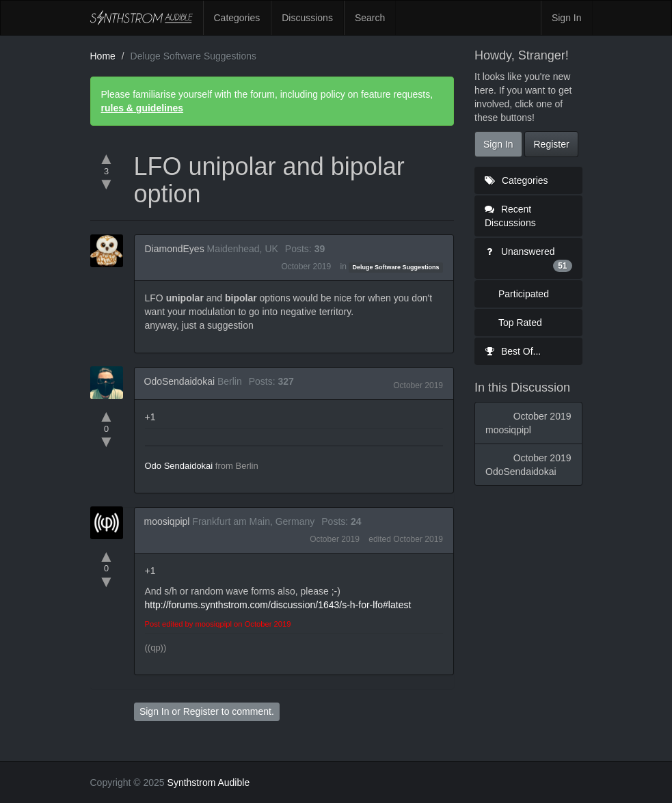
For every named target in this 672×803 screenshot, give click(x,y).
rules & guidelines (143, 108)
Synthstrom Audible (142, 18)
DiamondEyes (175, 249)
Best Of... (513, 351)
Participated (524, 294)
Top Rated (520, 323)
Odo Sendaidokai (179, 466)
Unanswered (528, 259)
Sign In (567, 18)
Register (201, 711)
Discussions (307, 18)
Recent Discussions (510, 216)
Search (370, 18)
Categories (237, 18)
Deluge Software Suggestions (396, 267)
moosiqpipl (167, 521)
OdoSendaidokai (180, 381)
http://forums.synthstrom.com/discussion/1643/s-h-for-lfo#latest (278, 605)
